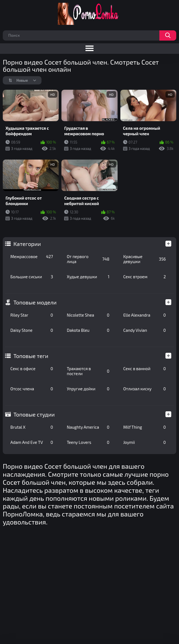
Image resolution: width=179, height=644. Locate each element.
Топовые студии (34, 414)
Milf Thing (144, 427)
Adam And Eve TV (32, 442)
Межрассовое (32, 256)
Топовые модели (35, 302)
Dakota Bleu (88, 330)
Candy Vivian (144, 330)
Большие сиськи (32, 277)
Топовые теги (31, 356)
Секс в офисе (32, 369)
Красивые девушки (144, 259)
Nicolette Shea (88, 315)
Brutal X (32, 427)
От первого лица (88, 259)
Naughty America (88, 427)
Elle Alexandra (144, 315)
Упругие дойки (88, 389)
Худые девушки (88, 277)
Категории (27, 244)
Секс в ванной (144, 369)
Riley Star (32, 315)
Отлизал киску (144, 389)
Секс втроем (144, 277)
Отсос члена (32, 389)
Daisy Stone (32, 330)
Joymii (144, 442)
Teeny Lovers (88, 442)
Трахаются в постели (88, 371)
